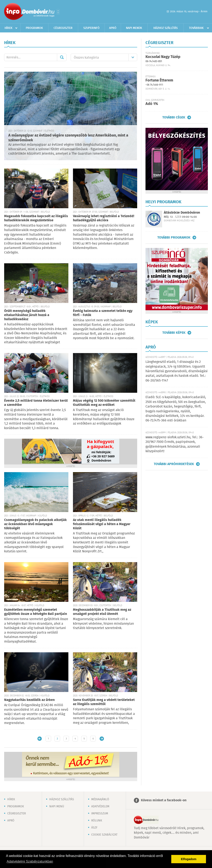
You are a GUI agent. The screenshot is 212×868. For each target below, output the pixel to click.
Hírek (9, 28)
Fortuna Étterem (159, 80)
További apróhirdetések (174, 464)
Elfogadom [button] (189, 859)
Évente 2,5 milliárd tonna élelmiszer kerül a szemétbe (36, 403)
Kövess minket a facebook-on (164, 800)
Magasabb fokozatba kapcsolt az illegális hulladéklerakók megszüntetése (36, 218)
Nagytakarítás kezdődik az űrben (29, 700)
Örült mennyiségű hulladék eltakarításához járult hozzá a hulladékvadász (27, 315)
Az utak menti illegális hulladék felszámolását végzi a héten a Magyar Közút (102, 524)
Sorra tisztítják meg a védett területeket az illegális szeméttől (104, 702)
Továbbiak (196, 28)
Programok (34, 28)
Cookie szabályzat (104, 835)
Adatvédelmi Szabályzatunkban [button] (30, 861)
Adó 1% (152, 104)
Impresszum (100, 814)
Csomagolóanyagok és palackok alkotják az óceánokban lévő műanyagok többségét (35, 524)
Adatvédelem (100, 806)
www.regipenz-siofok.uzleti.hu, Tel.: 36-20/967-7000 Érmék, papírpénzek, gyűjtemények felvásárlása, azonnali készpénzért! (175, 444)
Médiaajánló (100, 799)
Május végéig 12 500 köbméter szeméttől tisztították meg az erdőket (104, 403)
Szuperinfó (91, 28)
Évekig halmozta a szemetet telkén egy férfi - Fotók (103, 313)
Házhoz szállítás (166, 28)
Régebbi (102, 739)
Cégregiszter (63, 28)
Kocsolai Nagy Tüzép (163, 57)
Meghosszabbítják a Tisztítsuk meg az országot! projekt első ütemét (102, 612)
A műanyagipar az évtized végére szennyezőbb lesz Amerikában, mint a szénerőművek (68, 138)
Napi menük (134, 28)
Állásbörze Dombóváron (182, 213)
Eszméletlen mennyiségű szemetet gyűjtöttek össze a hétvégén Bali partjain (36, 612)
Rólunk (97, 821)
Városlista (58, 12)
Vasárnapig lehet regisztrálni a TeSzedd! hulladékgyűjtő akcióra (104, 218)
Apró (113, 28)
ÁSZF (94, 828)
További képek (174, 333)
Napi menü (57, 806)
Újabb (40, 739)
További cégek (174, 117)
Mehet (62, 57)
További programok (174, 238)
